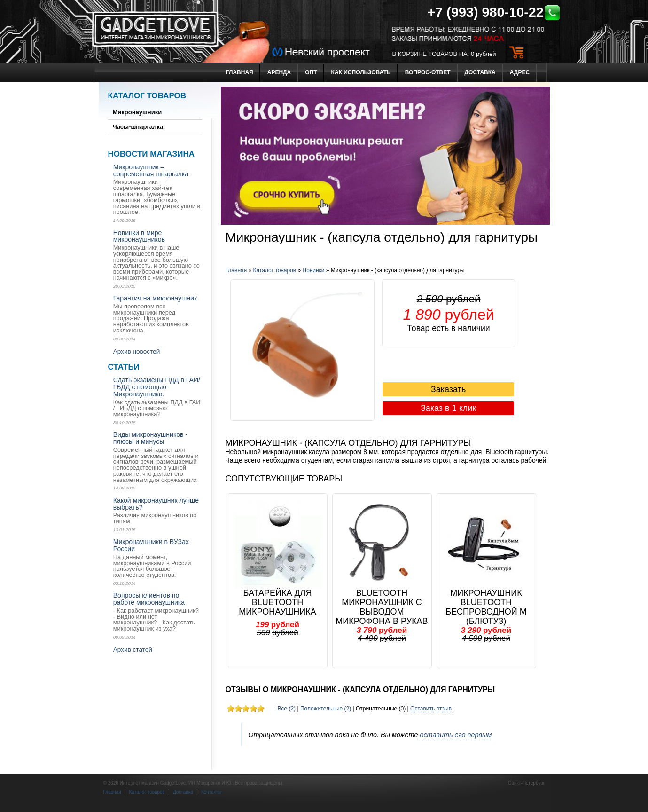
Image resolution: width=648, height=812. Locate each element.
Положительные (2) (326, 709)
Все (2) (286, 709)
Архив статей (133, 650)
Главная (240, 72)
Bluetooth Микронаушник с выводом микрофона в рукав (382, 607)
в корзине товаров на (430, 54)
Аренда (279, 72)
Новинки (314, 270)
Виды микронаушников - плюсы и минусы (151, 438)
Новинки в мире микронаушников (139, 236)
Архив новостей (137, 351)
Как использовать (361, 72)
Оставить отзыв (431, 709)
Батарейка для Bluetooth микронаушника (277, 602)
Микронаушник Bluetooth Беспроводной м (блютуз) (486, 607)
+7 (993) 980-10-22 (494, 12)
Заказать (448, 389)
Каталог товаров (147, 96)
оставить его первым (456, 735)
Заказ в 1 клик (448, 408)
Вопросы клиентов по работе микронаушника (149, 599)
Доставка (480, 72)
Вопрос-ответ (428, 72)
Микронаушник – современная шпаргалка (151, 170)
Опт (311, 72)
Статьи (124, 367)
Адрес (520, 72)
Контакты (211, 792)
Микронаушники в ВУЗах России (151, 545)
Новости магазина (151, 154)
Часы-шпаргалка (138, 127)
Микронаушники (137, 112)
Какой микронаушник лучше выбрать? (156, 504)
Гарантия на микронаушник (155, 298)
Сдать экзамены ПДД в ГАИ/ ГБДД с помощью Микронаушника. (157, 387)
